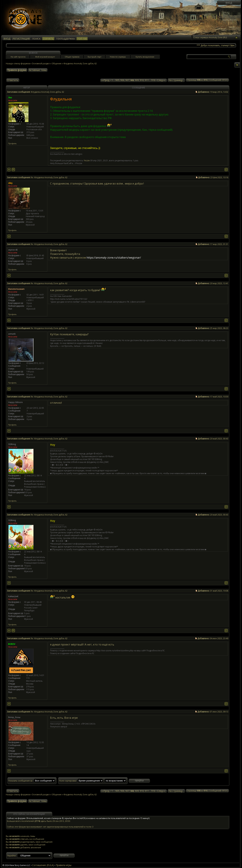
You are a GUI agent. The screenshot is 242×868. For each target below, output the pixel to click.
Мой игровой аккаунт (45, 57)
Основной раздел (41, 64)
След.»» (161, 80)
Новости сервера (118, 57)
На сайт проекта (18, 57)
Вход (229, 3)
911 (147, 80)
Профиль (12, 143)
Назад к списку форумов (18, 64)
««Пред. (105, 80)
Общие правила (72, 57)
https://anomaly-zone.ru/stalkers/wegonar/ (114, 258)
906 (122, 80)
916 (153, 80)
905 (117, 80)
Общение (57, 64)
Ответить (13, 80)
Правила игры (64, 865)
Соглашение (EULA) (43, 865)
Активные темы (38, 70)
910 (142, 80)
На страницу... (176, 80)
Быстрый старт (95, 57)
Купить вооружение (145, 57)
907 (127, 80)
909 (137, 80)
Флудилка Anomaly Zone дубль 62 (80, 64)
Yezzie (87, 160)
